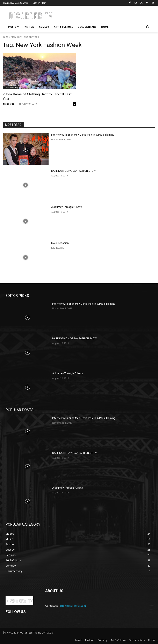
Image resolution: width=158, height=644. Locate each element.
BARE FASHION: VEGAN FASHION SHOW (73, 171)
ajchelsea (9, 104)
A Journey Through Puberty (67, 207)
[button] (148, 27)
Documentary (11, 87)
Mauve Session (60, 243)
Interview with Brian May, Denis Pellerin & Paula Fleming (83, 135)
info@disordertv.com (73, 606)
